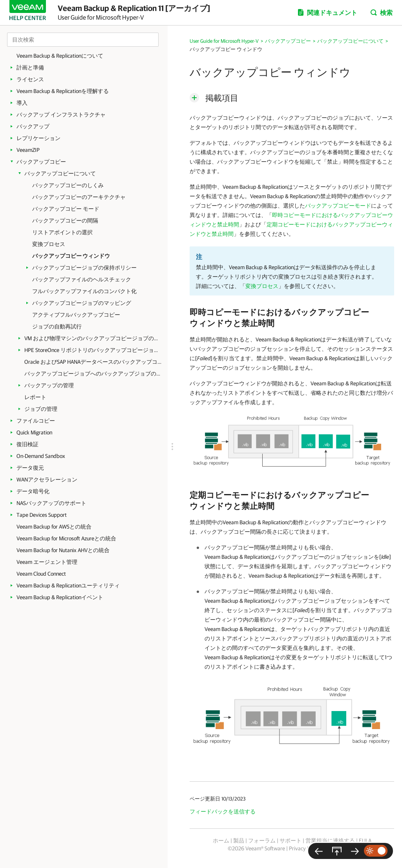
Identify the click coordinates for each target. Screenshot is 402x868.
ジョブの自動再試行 (57, 326)
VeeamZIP (28, 150)
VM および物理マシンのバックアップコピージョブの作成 (93, 338)
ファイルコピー (36, 421)
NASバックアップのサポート (51, 503)
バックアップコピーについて (60, 173)
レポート (35, 397)
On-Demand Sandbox (41, 456)
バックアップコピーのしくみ (68, 185)
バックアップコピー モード (66, 209)
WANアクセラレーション (47, 480)
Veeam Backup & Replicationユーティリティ (68, 585)
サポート (291, 841)
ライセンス (30, 79)
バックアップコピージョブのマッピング (82, 303)
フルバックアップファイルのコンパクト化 (84, 291)
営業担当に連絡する (330, 841)
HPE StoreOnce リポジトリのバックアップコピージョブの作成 (93, 350)
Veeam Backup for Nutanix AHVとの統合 (63, 550)
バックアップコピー (41, 162)
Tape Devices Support (42, 515)
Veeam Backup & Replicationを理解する (63, 91)
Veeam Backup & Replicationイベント (60, 597)
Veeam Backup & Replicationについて (60, 56)
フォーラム (262, 841)
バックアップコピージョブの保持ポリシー (84, 268)
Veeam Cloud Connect (41, 574)
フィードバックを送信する (223, 811)
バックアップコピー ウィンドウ (71, 256)
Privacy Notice (305, 848)
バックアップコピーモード (338, 206)
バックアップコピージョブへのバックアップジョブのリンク (93, 374)
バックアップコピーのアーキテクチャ (79, 197)
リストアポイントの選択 (62, 232)
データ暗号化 (33, 491)
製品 (239, 841)
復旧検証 (27, 444)
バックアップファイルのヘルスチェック (82, 279)
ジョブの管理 (41, 409)
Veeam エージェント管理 (47, 562)
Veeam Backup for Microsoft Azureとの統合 (66, 538)
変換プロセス (49, 244)
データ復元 (30, 468)
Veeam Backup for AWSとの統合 (54, 527)
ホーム (221, 841)
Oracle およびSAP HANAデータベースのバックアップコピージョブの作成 (93, 362)
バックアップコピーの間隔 (65, 221)
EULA (365, 841)
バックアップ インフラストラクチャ (61, 115)
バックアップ (33, 126)
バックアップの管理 (49, 385)
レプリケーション (38, 138)
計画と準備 (30, 67)
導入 (22, 103)
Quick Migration (34, 432)
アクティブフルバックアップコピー (76, 315)
